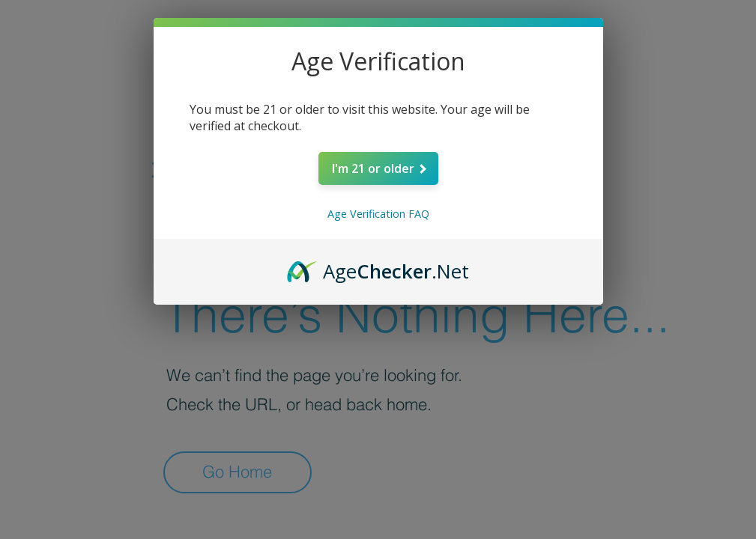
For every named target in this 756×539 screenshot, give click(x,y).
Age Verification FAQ (378, 214)
